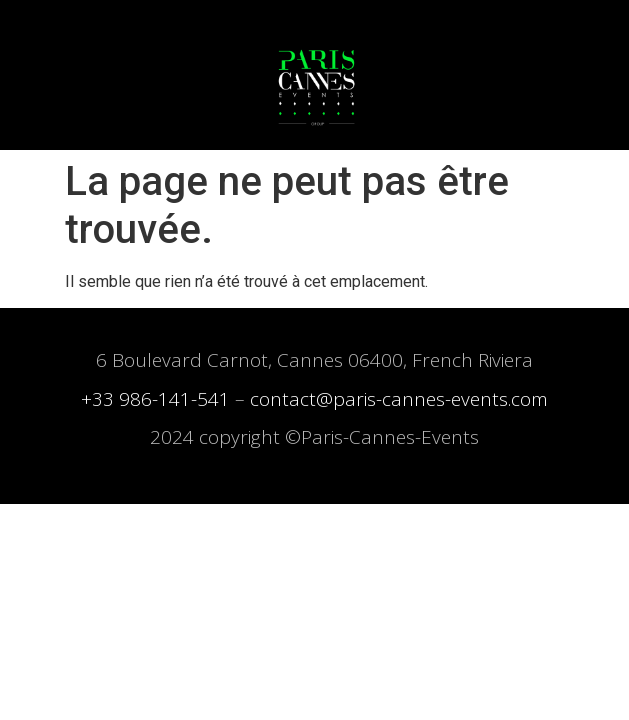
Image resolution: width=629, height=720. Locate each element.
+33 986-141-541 (155, 399)
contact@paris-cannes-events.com (399, 399)
